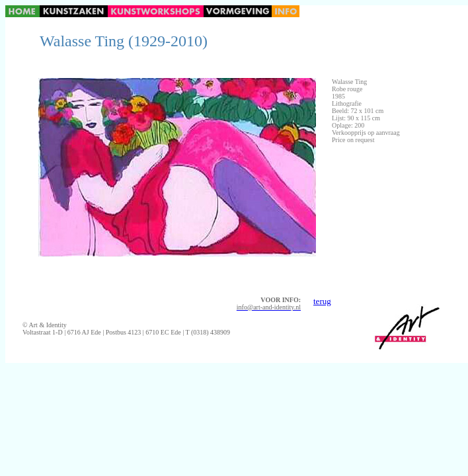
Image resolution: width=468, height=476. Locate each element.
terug (322, 301)
